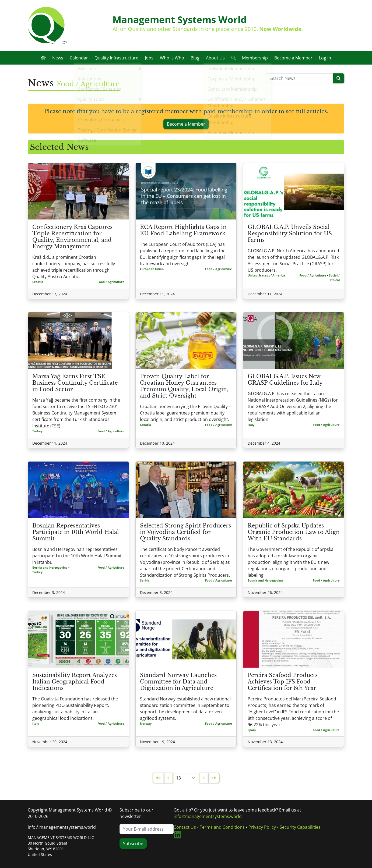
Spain (252, 730)
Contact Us (185, 827)
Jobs (149, 58)
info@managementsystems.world (62, 827)
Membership (255, 58)
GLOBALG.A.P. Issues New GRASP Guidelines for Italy (285, 380)
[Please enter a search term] (300, 78)
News (58, 58)
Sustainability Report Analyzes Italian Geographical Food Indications (75, 682)
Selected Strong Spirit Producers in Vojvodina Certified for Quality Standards (185, 532)
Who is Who (172, 58)
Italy (251, 425)
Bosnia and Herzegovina (50, 567)
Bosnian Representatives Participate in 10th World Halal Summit (76, 532)
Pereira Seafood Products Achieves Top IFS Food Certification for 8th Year (283, 682)
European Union (152, 269)
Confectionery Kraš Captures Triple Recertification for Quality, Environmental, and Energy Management (72, 237)
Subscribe (133, 844)
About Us (215, 58)
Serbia (145, 580)
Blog (195, 58)
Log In (325, 58)
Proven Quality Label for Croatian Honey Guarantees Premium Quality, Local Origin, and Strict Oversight (184, 386)
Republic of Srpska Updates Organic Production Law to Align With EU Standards (294, 532)
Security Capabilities (300, 827)
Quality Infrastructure (116, 58)
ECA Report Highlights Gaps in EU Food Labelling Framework (183, 230)
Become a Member (293, 58)
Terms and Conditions (222, 827)
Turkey (37, 431)
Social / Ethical (334, 278)
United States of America (266, 275)
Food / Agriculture (111, 282)
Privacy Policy (262, 827)
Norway (146, 723)
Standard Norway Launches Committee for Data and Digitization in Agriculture (178, 682)
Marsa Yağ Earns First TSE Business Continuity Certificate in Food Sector (75, 383)
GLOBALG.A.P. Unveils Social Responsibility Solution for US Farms (290, 233)
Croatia (38, 282)
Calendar (79, 58)
